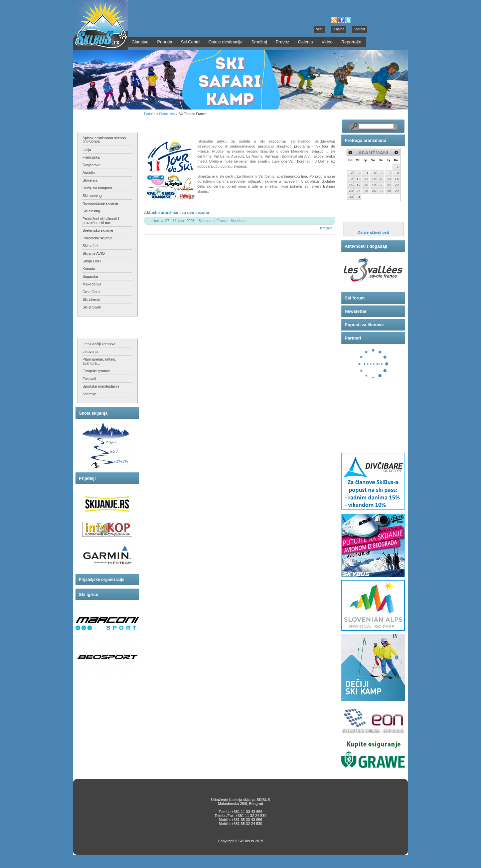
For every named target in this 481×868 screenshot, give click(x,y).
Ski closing (91, 211)
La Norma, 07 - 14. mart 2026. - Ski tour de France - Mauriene (197, 221)
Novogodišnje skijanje (100, 203)
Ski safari (90, 246)
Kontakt (359, 29)
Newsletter (356, 311)
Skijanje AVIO (94, 253)
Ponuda (150, 114)
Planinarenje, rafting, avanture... (99, 361)
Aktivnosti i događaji (366, 246)
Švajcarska (92, 165)
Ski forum (355, 298)
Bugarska (90, 276)
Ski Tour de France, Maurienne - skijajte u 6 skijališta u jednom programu (226, 125)
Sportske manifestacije (101, 386)
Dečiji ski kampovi (97, 188)
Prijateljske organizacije (102, 580)
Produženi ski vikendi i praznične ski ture (101, 221)
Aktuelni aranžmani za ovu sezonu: (177, 213)
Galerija (305, 42)
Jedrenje (90, 394)
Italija (87, 150)
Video (327, 42)
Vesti (320, 29)
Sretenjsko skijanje (98, 230)
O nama (338, 29)
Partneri (353, 338)
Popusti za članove (364, 325)
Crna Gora (91, 292)
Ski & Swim (92, 307)
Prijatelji (87, 478)
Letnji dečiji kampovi (99, 344)
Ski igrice (89, 594)
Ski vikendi (91, 299)
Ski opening (92, 196)
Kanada (89, 269)
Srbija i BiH (92, 261)
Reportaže (351, 42)
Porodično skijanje (97, 238)
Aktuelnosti (357, 215)
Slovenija (90, 180)
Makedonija (92, 284)
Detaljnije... (327, 228)
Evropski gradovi (96, 371)
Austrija (89, 173)
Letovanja (91, 352)
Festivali (89, 379)
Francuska (91, 157)
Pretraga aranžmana (365, 140)
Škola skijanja (93, 413)
